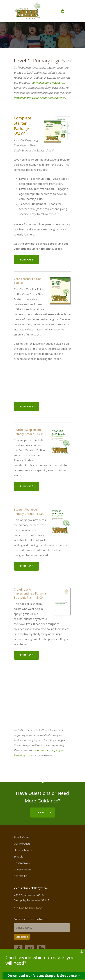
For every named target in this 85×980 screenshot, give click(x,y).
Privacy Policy (22, 869)
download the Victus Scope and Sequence (39, 98)
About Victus (22, 837)
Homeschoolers (24, 850)
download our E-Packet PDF (48, 83)
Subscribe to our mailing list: (31, 919)
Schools (19, 856)
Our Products (22, 843)
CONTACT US (42, 812)
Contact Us (21, 876)
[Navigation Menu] (69, 11)
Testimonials (22, 863)
